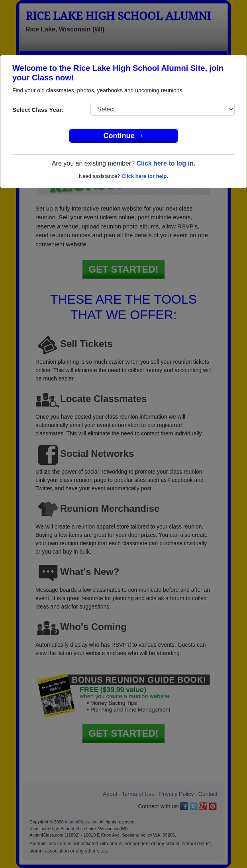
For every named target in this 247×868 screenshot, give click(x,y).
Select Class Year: (38, 110)
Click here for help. (145, 176)
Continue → (124, 136)
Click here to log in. (166, 163)
